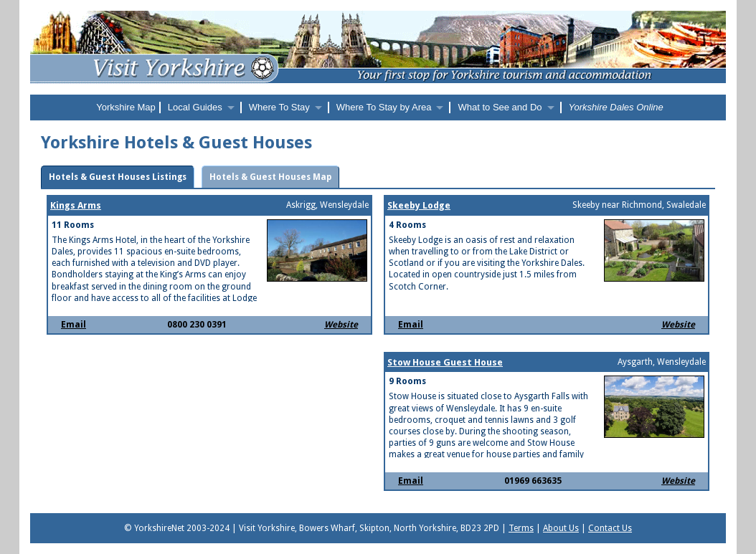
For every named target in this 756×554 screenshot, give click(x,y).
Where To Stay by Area (384, 107)
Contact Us (610, 528)
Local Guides (195, 107)
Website (341, 325)
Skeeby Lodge (419, 205)
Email (74, 325)
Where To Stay (279, 107)
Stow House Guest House (445, 362)
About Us (561, 528)
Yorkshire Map (126, 107)
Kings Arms (76, 205)
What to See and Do (500, 107)
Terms (521, 528)
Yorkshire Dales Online (616, 107)
